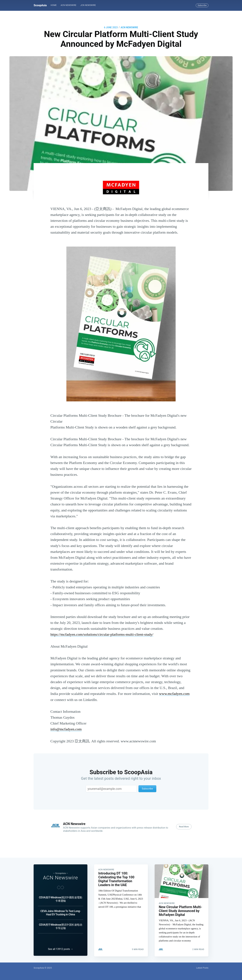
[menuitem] (54, 5)
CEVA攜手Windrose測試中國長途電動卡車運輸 (61, 899)
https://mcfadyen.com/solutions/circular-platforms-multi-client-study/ (102, 634)
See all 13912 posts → (61, 949)
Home (54, 5)
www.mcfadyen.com (174, 694)
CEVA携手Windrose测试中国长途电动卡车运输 (61, 926)
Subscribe (202, 5)
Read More (184, 827)
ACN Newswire (68, 5)
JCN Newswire (88, 5)
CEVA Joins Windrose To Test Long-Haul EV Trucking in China (60, 912)
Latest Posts (202, 968)
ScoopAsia (40, 5)
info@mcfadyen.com (66, 729)
